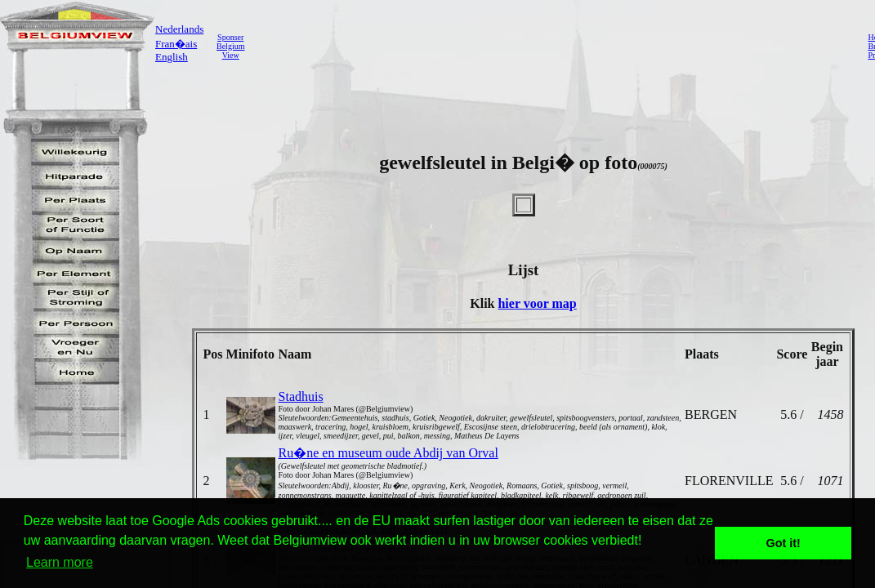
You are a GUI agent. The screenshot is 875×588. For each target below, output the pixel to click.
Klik (484, 303)
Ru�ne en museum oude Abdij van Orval (388, 453)
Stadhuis (301, 396)
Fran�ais (176, 44)
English (172, 57)
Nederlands (179, 29)
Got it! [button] (783, 543)
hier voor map (537, 303)
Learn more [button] (60, 562)
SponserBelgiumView (230, 46)
